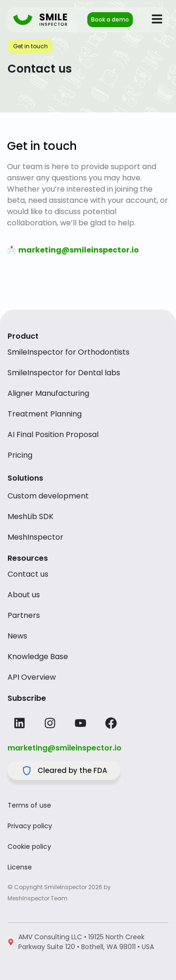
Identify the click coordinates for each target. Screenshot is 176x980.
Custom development (48, 496)
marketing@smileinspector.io (65, 748)
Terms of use (29, 805)
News (17, 636)
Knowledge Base (38, 657)
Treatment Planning (45, 414)
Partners (24, 616)
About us (24, 595)
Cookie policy (29, 846)
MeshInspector (35, 537)
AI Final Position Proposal (53, 435)
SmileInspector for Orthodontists (69, 352)
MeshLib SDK (31, 517)
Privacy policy (30, 826)
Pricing (20, 455)
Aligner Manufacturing (48, 393)
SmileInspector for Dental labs (64, 373)
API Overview (32, 677)
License (20, 867)
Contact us (28, 574)
